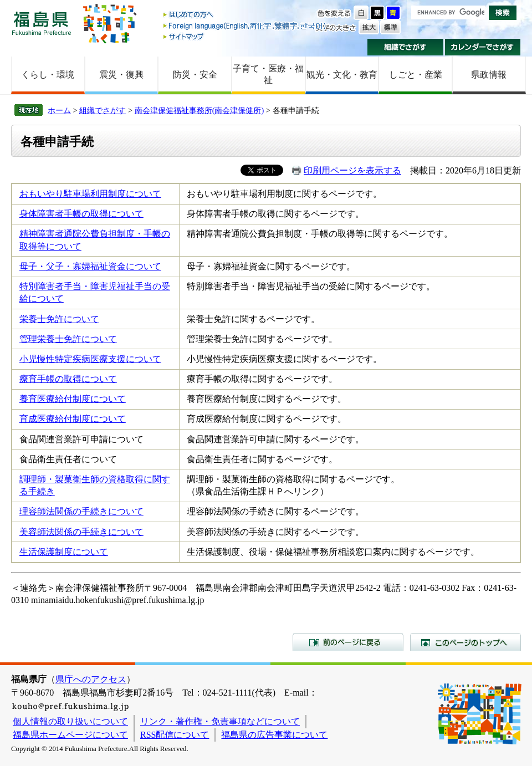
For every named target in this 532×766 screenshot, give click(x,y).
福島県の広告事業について (274, 735)
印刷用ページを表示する (352, 170)
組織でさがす (405, 47)
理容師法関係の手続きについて (81, 511)
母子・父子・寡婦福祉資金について (90, 266)
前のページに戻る (348, 642)
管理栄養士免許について (68, 339)
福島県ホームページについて (70, 735)
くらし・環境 (48, 75)
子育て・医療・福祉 (268, 74)
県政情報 (489, 75)
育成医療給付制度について (73, 419)
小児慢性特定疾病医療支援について (90, 359)
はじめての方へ (245, 15)
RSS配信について (175, 735)
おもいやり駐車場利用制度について (90, 194)
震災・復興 (121, 75)
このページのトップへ (465, 642)
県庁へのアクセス (91, 679)
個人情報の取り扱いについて (70, 721)
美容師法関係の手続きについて (81, 532)
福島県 (42, 23)
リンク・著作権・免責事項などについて (220, 721)
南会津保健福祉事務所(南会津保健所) (199, 110)
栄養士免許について (59, 319)
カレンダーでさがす (483, 47)
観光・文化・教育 (342, 75)
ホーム (59, 110)
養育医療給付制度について (73, 399)
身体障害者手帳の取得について (81, 214)
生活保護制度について (64, 552)
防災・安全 (195, 75)
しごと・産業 (416, 75)
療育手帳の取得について (68, 379)
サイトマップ (245, 36)
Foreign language (245, 26)
